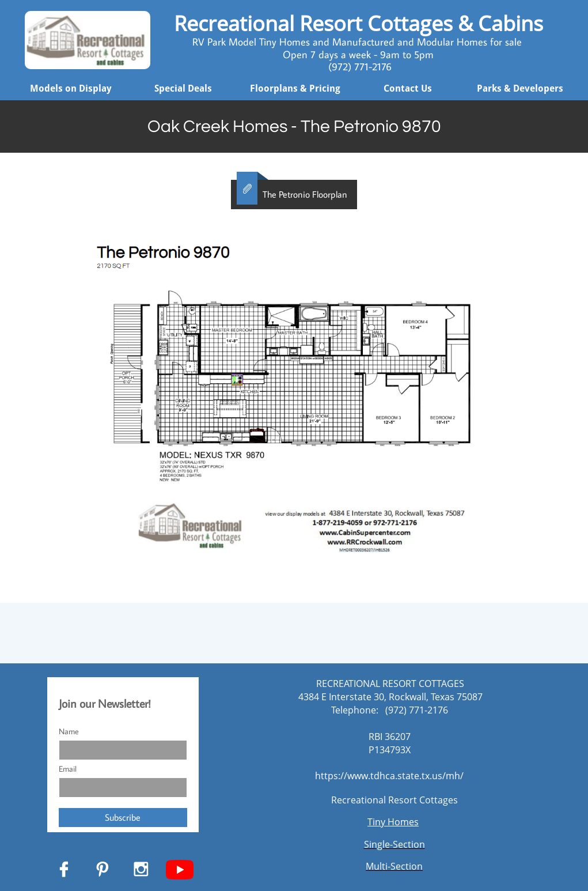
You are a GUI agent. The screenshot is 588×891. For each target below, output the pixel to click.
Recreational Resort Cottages (394, 800)
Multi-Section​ (394, 866)
